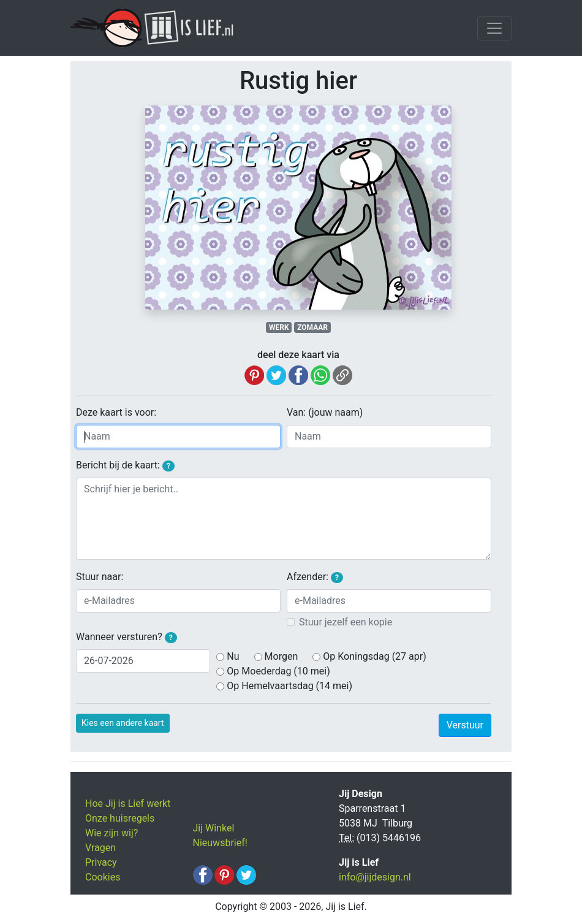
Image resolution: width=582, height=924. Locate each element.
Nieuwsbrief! (220, 843)
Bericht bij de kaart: (125, 465)
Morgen (282, 656)
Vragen (100, 848)
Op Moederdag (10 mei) (278, 671)
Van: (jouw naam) (325, 412)
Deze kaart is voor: (116, 412)
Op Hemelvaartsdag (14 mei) (289, 686)
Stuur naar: (100, 577)
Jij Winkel (214, 828)
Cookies (103, 877)
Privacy (101, 862)
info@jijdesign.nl (375, 877)
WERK (279, 327)
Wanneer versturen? (127, 637)
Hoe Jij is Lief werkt (128, 804)
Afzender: (315, 577)
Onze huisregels (120, 818)
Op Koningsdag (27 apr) (375, 656)
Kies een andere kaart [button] (123, 723)
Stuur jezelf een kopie (346, 622)
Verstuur (465, 725)
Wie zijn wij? (111, 833)
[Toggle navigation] (494, 28)
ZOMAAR (312, 327)
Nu (233, 656)
